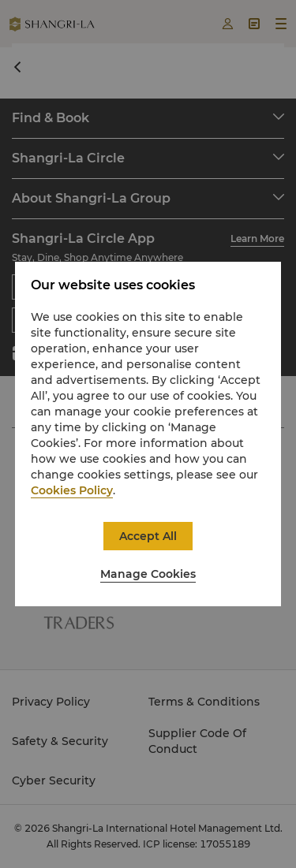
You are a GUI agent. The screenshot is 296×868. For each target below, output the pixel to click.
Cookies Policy (72, 490)
